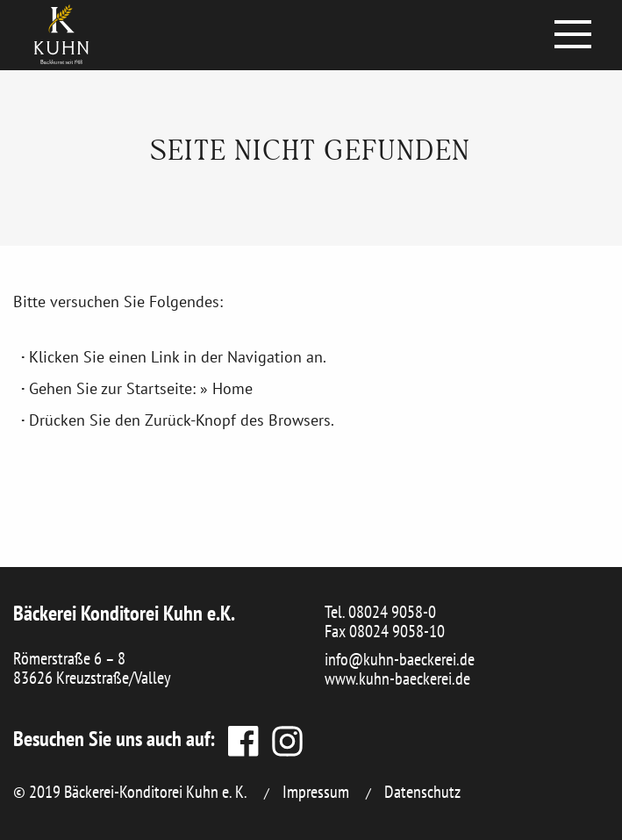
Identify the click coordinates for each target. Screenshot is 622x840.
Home (232, 388)
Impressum (316, 792)
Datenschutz (422, 792)
